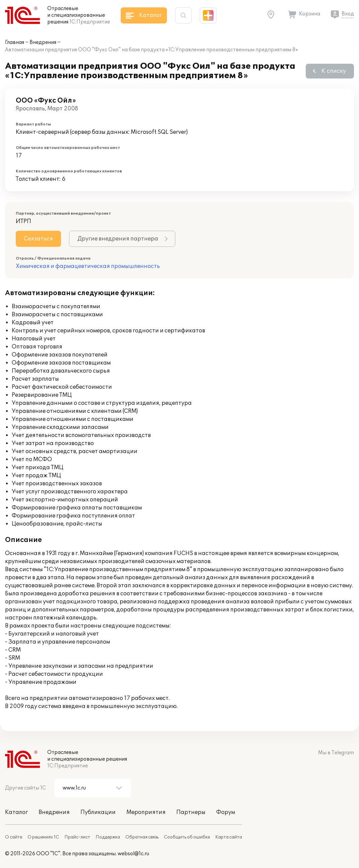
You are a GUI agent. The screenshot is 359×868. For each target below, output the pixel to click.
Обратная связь (142, 837)
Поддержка (108, 837)
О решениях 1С (43, 837)
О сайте (14, 837)
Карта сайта (229, 837)
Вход (348, 14)
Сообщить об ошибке (187, 837)
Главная (15, 42)
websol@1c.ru (133, 854)
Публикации (98, 812)
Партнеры (191, 812)
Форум (226, 812)
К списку (334, 71)
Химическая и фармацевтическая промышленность (88, 266)
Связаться (38, 239)
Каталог (16, 812)
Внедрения (43, 42)
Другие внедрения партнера (118, 239)
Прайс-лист (77, 837)
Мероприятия (146, 812)
